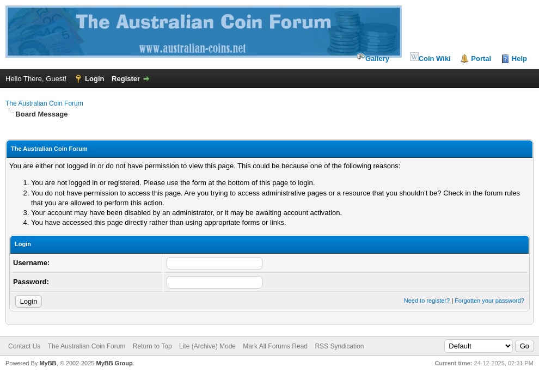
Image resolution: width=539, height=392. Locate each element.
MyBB (48, 363)
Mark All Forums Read (275, 346)
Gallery (373, 57)
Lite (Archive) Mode (207, 346)
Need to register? (427, 301)
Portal (481, 59)
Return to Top (152, 346)
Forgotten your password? (489, 301)
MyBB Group (114, 363)
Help (519, 59)
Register (126, 79)
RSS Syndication (339, 346)
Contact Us (24, 346)
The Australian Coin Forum (44, 103)
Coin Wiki (430, 57)
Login (94, 79)
